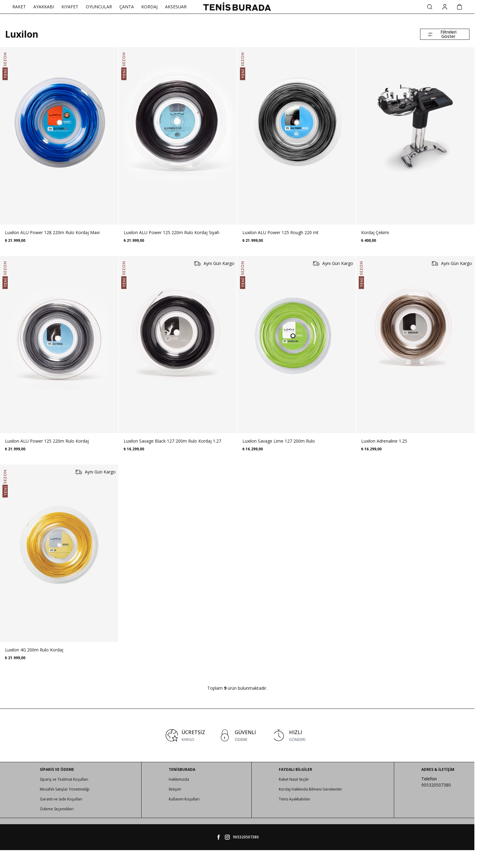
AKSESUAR (176, 7)
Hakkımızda (179, 779)
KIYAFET (70, 7)
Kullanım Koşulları (184, 799)
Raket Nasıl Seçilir (294, 779)
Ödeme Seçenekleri (57, 809)
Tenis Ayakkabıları (295, 799)
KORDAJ (149, 7)
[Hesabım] (445, 7)
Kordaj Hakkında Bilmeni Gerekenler (310, 789)
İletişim (175, 789)
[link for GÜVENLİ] (237, 735)
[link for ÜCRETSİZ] (185, 735)
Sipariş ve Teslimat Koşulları (64, 779)
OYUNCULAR (99, 7)
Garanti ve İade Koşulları (61, 799)
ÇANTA (127, 7)
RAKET (19, 7)
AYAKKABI (44, 7)
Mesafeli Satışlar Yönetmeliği (65, 789)
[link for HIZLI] (289, 735)
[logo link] (237, 7)
